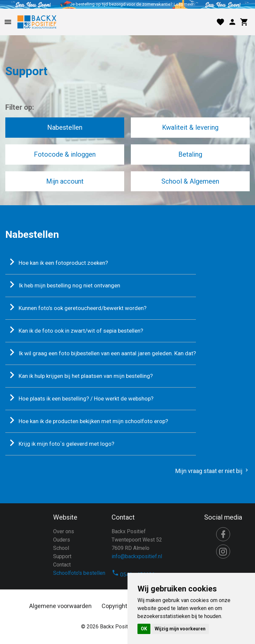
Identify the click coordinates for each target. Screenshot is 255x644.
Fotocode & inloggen (65, 154)
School (61, 548)
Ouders (62, 540)
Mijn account (65, 181)
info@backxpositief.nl (137, 556)
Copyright (114, 606)
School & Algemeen (190, 181)
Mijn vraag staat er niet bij (212, 471)
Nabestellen (65, 127)
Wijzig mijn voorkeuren (180, 629)
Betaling (190, 154)
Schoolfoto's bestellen (79, 573)
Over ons (64, 531)
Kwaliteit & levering (190, 127)
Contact (62, 565)
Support (62, 556)
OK (144, 629)
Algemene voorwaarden (60, 606)
